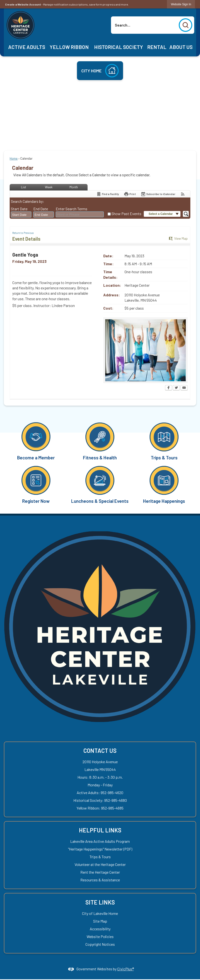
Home (14, 158)
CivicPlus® (126, 969)
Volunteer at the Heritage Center (100, 864)
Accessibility (100, 929)
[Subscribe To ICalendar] (158, 194)
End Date (41, 209)
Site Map (100, 921)
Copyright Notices (100, 944)
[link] (181, 4)
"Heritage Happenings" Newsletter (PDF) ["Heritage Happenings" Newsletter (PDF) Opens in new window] (100, 849)
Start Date (19, 209)
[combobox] (21, 215)
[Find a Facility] (108, 194)
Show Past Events (126, 214)
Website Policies (100, 936)
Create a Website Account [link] (23, 4)
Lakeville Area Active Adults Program (100, 841)
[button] (186, 25)
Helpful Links (100, 830)
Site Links (100, 902)
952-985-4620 (112, 793)
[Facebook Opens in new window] (169, 388)
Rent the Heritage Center (100, 872)
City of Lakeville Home (100, 913)
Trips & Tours (100, 857)
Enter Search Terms (72, 209)
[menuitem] (27, 47)
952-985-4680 (116, 800)
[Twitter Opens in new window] (176, 388)
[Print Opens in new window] (130, 194)
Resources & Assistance (100, 880)
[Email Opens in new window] (184, 388)
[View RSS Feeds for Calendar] (183, 194)
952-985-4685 (112, 808)
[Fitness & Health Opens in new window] (100, 441)
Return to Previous (23, 233)
